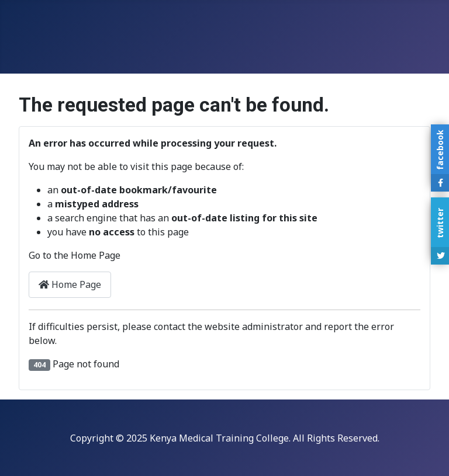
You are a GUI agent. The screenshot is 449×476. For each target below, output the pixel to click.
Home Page (70, 284)
